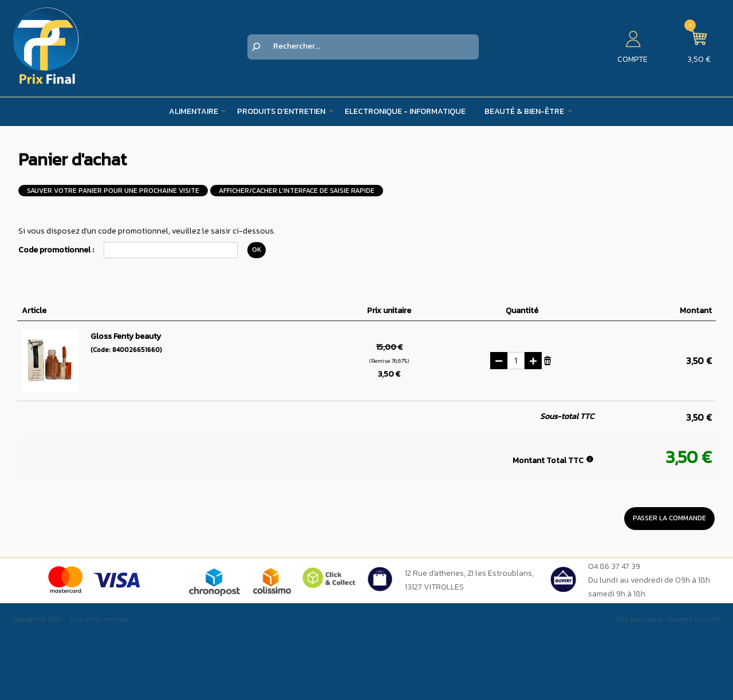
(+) (533, 361)
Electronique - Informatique (405, 111)
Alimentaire (194, 111)
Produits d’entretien (281, 111)
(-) (499, 361)
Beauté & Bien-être (524, 111)
